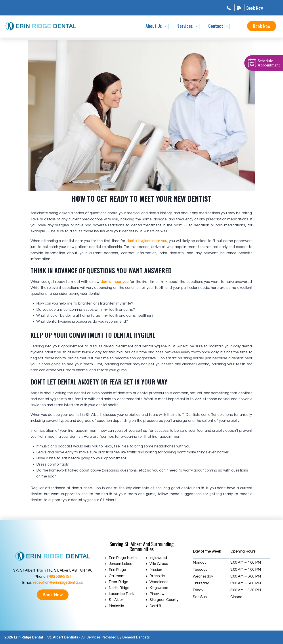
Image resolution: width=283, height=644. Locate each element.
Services (188, 26)
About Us (157, 26)
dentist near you (115, 282)
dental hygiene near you (147, 241)
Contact (219, 26)
